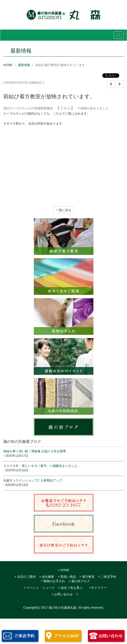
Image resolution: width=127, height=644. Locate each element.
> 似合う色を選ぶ (70, 588)
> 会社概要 (47, 577)
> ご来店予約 (107, 577)
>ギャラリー (98, 588)
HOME (8, 65)
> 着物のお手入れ (53, 581)
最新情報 (24, 65)
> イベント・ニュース (39, 588)
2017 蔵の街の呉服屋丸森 (59, 608)
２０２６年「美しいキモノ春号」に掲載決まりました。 (42, 466)
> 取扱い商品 (67, 577)
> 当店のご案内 (25, 577)
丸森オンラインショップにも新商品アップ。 (34, 480)
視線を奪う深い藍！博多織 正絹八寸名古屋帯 (35, 451)
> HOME (63, 570)
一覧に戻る (64, 210)
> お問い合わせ (62, 594)
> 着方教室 (87, 577)
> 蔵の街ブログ (79, 581)
